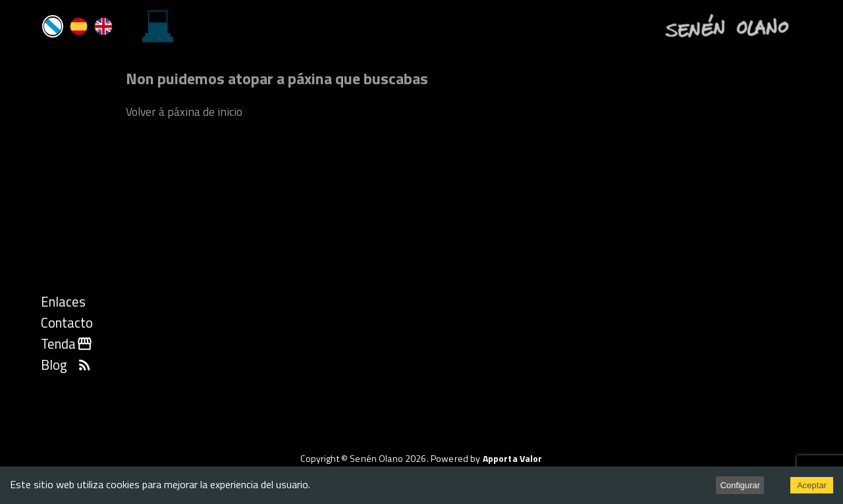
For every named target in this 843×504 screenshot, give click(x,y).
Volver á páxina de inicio (184, 112)
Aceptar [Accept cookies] (812, 485)
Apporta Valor (513, 458)
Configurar (740, 485)
